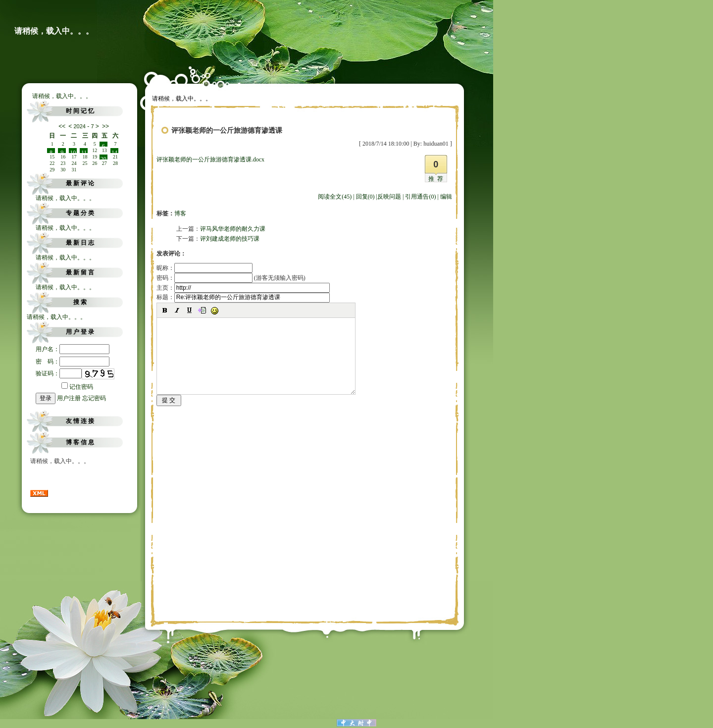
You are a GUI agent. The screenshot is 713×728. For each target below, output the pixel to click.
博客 (180, 213)
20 (103, 157)
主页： (243, 288)
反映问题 (389, 197)
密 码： (73, 362)
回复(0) (365, 197)
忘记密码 (94, 398)
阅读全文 (335, 197)
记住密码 (77, 387)
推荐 (437, 179)
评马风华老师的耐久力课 (233, 229)
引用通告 (420, 197)
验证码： (59, 373)
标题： (243, 297)
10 (73, 151)
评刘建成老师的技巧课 (230, 239)
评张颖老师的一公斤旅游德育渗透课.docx (210, 159)
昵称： (204, 268)
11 (84, 151)
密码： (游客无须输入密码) (231, 278)
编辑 (446, 197)
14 (114, 151)
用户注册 (69, 398)
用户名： (73, 349)
